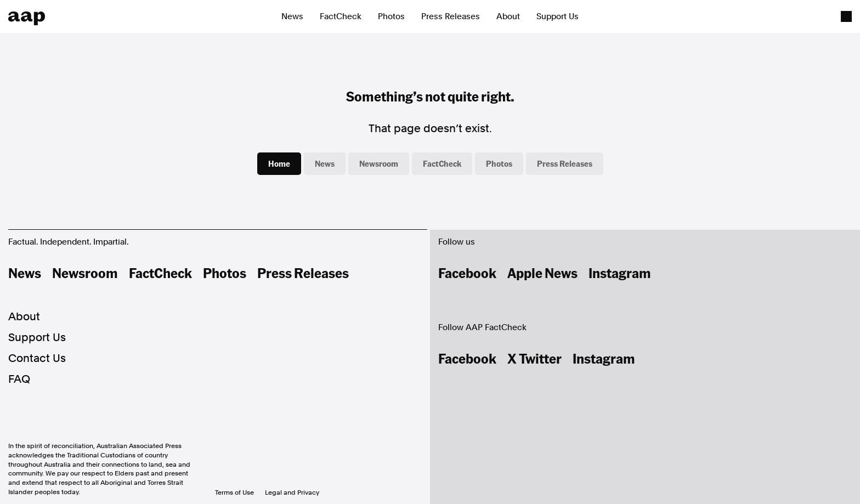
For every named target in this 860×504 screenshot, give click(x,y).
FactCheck (341, 16)
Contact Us (37, 358)
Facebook (467, 273)
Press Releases (451, 16)
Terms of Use (234, 492)
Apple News (542, 273)
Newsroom (379, 163)
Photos (391, 16)
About (508, 16)
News (292, 16)
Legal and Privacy (292, 492)
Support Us (558, 16)
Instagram (620, 273)
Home (279, 163)
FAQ (19, 379)
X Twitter (534, 358)
